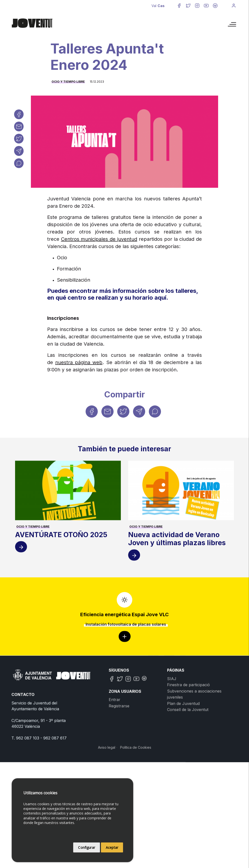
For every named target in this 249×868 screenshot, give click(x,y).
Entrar (115, 762)
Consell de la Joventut (188, 772)
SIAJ (172, 741)
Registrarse (119, 768)
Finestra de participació (188, 747)
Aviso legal (107, 809)
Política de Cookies (136, 809)
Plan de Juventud (183, 766)
